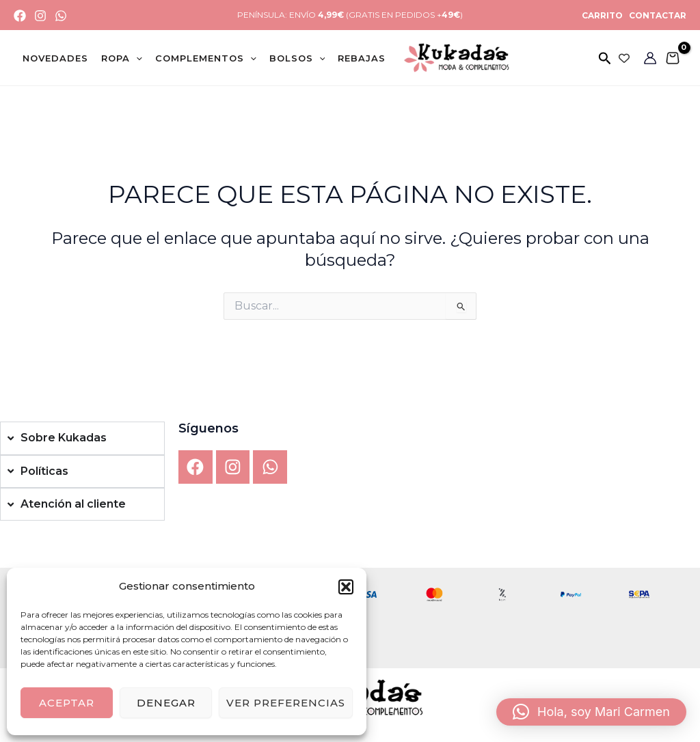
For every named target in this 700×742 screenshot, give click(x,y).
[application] (136, 58)
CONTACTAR (657, 15)
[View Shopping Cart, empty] (672, 58)
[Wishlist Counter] (624, 58)
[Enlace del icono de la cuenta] (650, 58)
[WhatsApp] (61, 16)
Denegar (166, 703)
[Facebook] (20, 16)
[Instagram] (40, 16)
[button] (346, 587)
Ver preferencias (286, 703)
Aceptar (67, 703)
